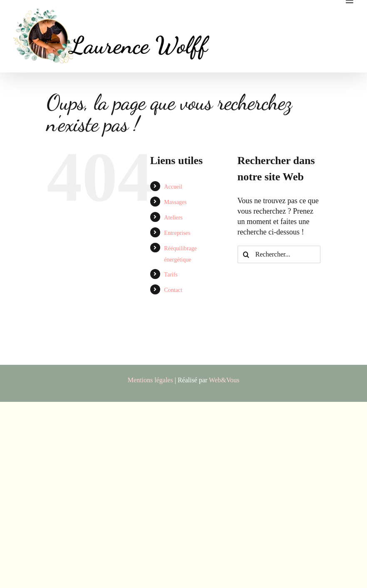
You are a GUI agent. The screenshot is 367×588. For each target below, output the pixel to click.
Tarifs (171, 275)
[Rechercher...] (279, 254)
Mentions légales (150, 380)
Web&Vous (224, 380)
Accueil (173, 187)
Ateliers (173, 218)
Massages (175, 202)
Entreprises (177, 233)
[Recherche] (246, 254)
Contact (173, 290)
